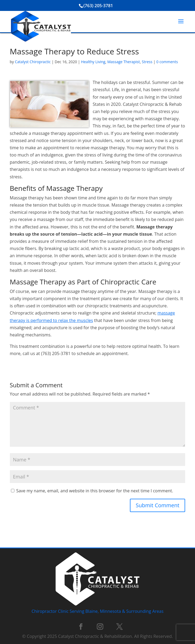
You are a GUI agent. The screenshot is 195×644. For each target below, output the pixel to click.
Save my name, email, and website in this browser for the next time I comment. (95, 491)
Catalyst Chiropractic (33, 62)
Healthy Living (93, 62)
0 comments (167, 62)
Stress (147, 62)
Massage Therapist (124, 62)
